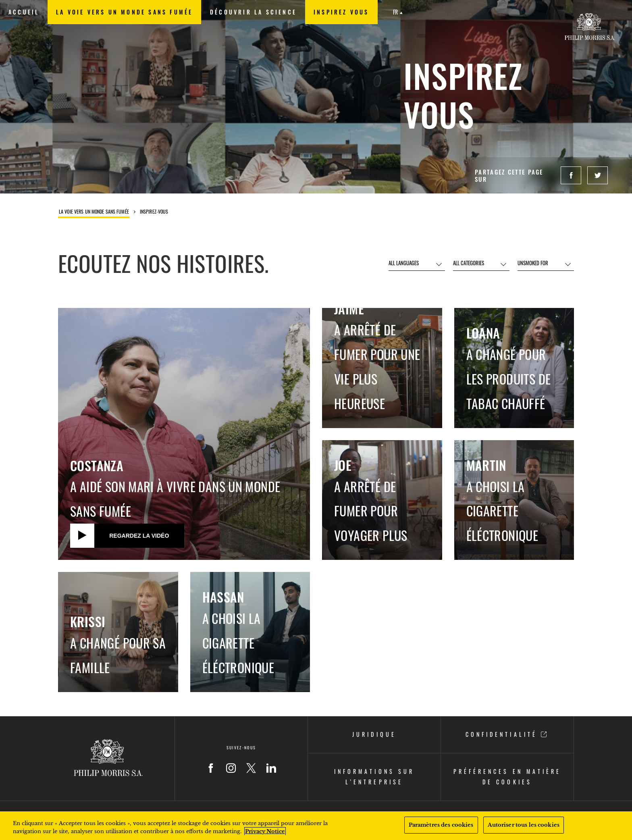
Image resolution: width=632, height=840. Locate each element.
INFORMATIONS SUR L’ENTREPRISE (374, 777)
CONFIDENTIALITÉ (507, 734)
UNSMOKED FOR (533, 263)
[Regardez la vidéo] (127, 536)
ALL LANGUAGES (404, 263)
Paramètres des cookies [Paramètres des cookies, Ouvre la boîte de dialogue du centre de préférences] (441, 825)
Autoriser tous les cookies (524, 825)
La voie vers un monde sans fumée (94, 212)
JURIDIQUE (374, 734)
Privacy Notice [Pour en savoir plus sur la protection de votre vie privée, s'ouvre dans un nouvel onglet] (265, 831)
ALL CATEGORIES (469, 263)
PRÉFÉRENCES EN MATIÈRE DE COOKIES (507, 777)
